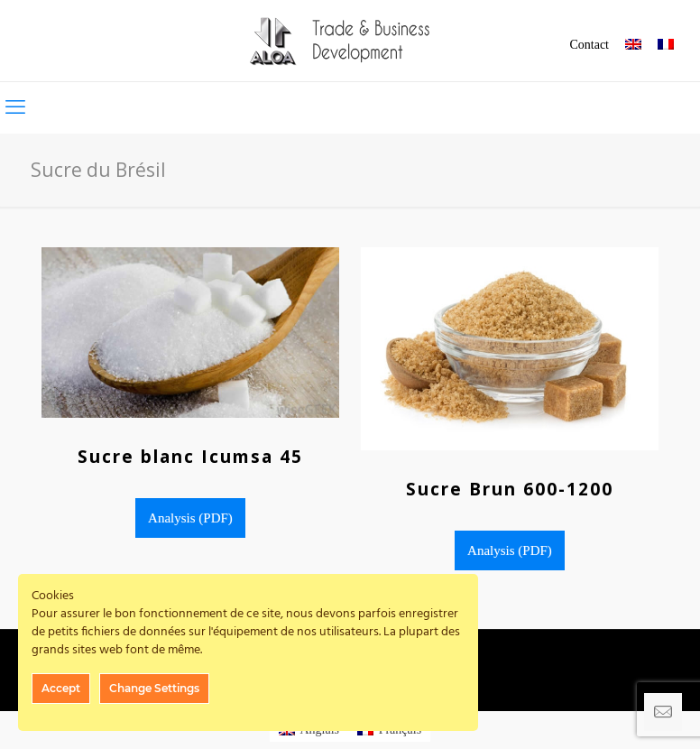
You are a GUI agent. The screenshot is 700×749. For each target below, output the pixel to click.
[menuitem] (633, 46)
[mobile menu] (15, 107)
